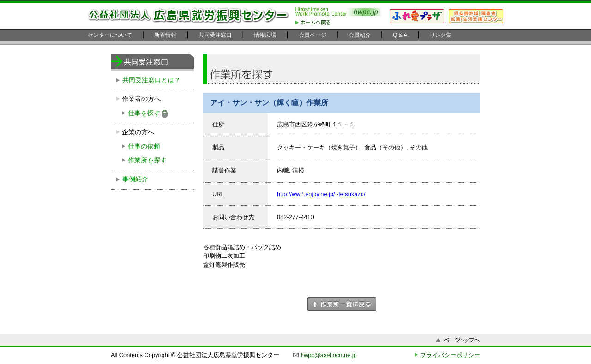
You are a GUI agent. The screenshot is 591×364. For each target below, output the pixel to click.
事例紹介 (135, 179)
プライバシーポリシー (450, 355)
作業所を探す (147, 160)
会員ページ (313, 35)
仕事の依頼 (144, 146)
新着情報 (165, 35)
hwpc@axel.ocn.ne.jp (329, 355)
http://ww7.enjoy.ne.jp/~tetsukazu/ (321, 194)
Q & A (400, 35)
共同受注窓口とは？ (151, 80)
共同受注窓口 (215, 35)
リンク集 (440, 35)
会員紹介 (360, 35)
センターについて (110, 35)
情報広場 (265, 35)
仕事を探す (144, 113)
